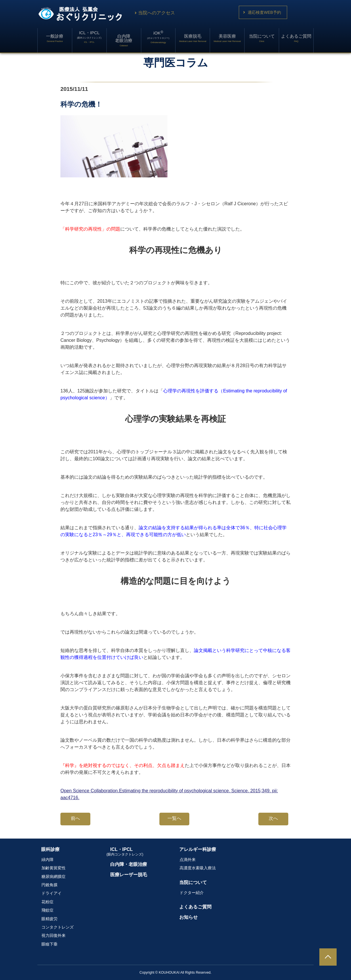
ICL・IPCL (89, 37)
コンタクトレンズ (58, 927)
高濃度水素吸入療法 (198, 868)
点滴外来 (188, 860)
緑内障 (47, 860)
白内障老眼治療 (124, 40)
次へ (273, 818)
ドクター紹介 (192, 893)
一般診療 (55, 38)
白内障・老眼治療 (129, 864)
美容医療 (227, 38)
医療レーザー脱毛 (129, 875)
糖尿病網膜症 (54, 877)
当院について (262, 38)
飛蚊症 (47, 910)
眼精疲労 (49, 919)
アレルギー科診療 (198, 849)
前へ (75, 818)
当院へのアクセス (154, 13)
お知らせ (188, 917)
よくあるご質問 (296, 38)
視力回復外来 (54, 935)
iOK (158, 37)
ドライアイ (51, 893)
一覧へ (174, 818)
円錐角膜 (49, 885)
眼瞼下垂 (49, 944)
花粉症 (47, 902)
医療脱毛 (193, 38)
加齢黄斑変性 (54, 868)
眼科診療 (50, 849)
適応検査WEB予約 (264, 12)
